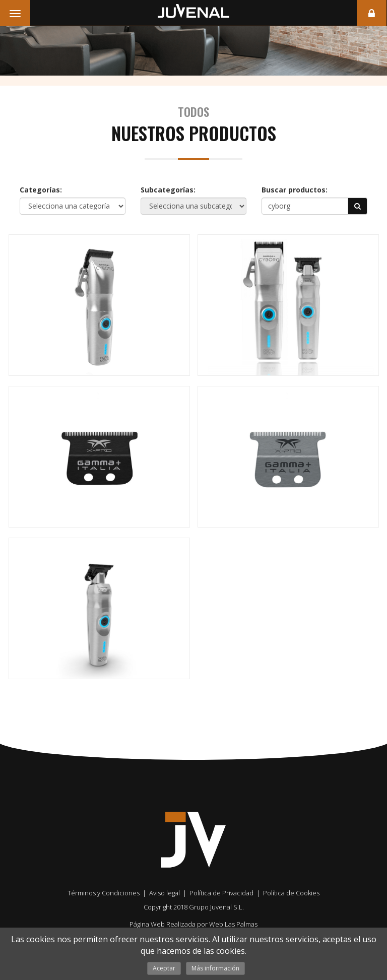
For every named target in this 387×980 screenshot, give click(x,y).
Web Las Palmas (233, 924)
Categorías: (41, 190)
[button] (358, 206)
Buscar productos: (295, 190)
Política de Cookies (291, 893)
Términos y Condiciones (104, 893)
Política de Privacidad (221, 893)
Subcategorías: (168, 190)
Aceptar (164, 968)
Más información (215, 968)
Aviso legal (165, 893)
